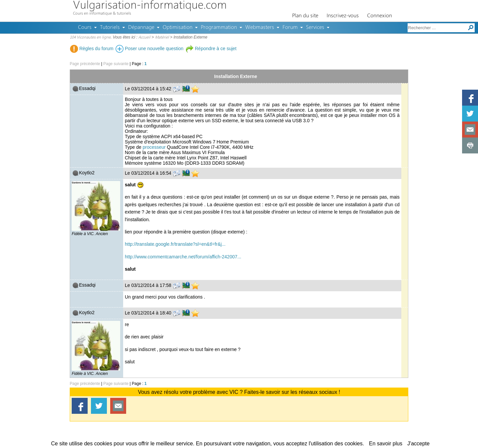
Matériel (162, 38)
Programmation (219, 28)
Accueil (144, 38)
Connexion (380, 16)
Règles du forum (92, 48)
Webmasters (260, 28)
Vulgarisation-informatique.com (150, 6)
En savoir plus (386, 444)
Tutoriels (110, 28)
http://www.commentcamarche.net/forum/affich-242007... (183, 257)
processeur (154, 147)
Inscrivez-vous (343, 16)
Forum (290, 28)
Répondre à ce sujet (211, 48)
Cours (85, 28)
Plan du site (305, 16)
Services (315, 28)
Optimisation (178, 28)
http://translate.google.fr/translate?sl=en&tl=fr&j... (175, 244)
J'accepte (418, 444)
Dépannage (141, 28)
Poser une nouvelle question (150, 48)
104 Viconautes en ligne (90, 38)
